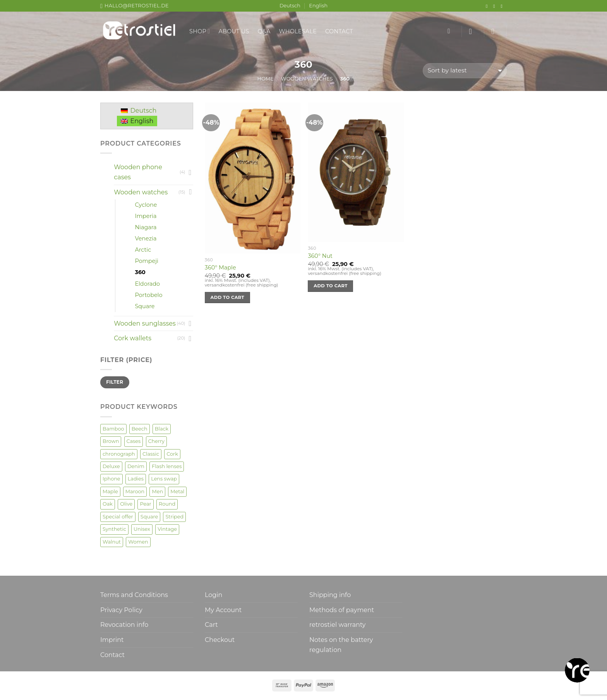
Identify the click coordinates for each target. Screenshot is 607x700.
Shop (200, 31)
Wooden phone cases (138, 172)
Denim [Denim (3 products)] (136, 466)
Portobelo (148, 295)
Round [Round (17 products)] (167, 504)
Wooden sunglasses (145, 323)
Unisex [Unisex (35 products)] (142, 529)
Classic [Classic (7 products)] (151, 454)
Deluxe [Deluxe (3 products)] (111, 466)
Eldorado (147, 284)
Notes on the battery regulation (341, 645)
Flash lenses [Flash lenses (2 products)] (167, 466)
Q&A (264, 31)
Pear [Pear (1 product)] (145, 504)
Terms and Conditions (134, 595)
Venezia (146, 238)
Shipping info (330, 595)
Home (266, 79)
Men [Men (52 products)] (157, 492)
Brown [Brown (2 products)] (111, 441)
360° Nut (320, 256)
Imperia (146, 216)
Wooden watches (307, 79)
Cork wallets (133, 338)
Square (145, 306)
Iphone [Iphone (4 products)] (111, 479)
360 (140, 272)
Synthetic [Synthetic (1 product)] (114, 529)
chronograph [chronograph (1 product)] (119, 454)
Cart (211, 625)
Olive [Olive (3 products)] (126, 504)
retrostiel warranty (338, 625)
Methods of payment (342, 610)
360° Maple (220, 268)
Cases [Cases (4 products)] (134, 441)
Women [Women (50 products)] (138, 542)
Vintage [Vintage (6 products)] (167, 529)
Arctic (143, 250)
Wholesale (298, 31)
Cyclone (146, 205)
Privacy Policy (121, 610)
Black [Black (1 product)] (162, 429)
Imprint (112, 640)
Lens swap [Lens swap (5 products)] (164, 479)
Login (213, 595)
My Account (223, 610)
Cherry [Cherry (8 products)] (156, 441)
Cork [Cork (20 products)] (172, 454)
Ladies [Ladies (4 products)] (136, 479)
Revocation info (124, 625)
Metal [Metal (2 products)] (177, 492)
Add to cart (227, 297)
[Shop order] (465, 71)
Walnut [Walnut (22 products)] (112, 542)
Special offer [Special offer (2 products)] (118, 517)
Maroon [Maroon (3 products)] (135, 492)
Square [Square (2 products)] (149, 517)
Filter (115, 382)
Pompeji (147, 261)
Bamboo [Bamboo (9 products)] (113, 429)
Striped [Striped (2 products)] (174, 517)
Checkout (220, 640)
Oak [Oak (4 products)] (108, 504)
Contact (339, 31)
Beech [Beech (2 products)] (140, 429)
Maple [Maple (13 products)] (110, 492)
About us (234, 31)
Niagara (146, 227)
